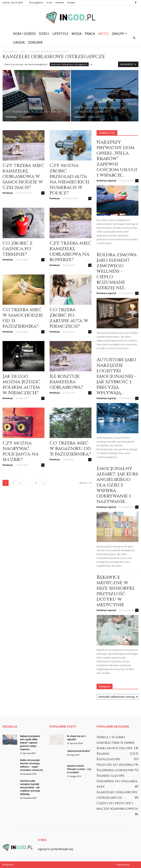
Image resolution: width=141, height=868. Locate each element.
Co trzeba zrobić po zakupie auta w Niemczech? (69, 318)
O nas (49, 2)
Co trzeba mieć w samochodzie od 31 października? (23, 318)
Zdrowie (35, 42)
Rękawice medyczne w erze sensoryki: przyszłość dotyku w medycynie (116, 591)
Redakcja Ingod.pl (106, 181)
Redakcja (11, 117)
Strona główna (36, 2)
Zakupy (119, 34)
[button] (134, 38)
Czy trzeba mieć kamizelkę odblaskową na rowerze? (70, 251)
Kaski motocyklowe (114, 748)
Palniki (103, 754)
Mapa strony (123, 865)
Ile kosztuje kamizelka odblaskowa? (66, 382)
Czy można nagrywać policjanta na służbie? (21, 451)
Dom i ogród (24, 34)
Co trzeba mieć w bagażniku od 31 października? (70, 449)
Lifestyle (60, 34)
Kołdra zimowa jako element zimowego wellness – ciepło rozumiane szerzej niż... (117, 271)
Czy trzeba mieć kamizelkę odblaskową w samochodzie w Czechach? (23, 176)
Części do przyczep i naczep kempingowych (26, 64)
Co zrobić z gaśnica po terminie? (18, 249)
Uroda (19, 42)
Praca (90, 34)
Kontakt (71, 2)
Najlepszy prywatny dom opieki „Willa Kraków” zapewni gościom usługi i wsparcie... (117, 159)
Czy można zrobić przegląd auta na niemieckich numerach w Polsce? (69, 179)
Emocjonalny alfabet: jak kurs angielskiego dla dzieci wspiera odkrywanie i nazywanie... (117, 485)
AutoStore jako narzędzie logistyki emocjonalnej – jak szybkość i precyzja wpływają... (117, 376)
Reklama (60, 2)
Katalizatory (108, 759)
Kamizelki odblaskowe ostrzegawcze (69, 64)
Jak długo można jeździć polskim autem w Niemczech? (21, 385)
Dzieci (44, 34)
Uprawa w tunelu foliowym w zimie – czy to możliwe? (79, 769)
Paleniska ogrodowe (115, 770)
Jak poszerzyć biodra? (78, 751)
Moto (103, 34)
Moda (77, 34)
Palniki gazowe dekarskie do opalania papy (117, 781)
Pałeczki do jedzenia (115, 765)
